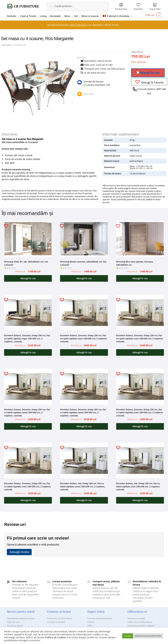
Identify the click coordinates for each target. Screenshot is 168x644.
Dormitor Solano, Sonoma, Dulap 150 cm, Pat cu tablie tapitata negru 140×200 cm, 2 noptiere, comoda (27, 343)
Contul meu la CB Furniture (60, 623)
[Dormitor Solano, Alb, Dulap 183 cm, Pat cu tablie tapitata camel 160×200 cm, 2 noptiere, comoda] (84, 465)
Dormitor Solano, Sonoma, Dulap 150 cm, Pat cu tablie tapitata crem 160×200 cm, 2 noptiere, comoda (140, 417)
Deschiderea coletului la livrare (21, 623)
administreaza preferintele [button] (148, 636)
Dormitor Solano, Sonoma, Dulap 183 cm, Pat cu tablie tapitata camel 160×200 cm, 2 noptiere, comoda (83, 417)
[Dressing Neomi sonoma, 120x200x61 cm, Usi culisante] (84, 243)
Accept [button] (128, 636)
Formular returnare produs (100, 623)
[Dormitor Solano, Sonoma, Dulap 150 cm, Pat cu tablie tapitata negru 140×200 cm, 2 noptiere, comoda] (28, 317)
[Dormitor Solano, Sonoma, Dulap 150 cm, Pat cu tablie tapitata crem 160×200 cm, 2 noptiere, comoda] (140, 391)
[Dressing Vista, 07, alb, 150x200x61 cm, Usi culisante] (28, 243)
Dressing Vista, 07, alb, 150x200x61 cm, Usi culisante (26, 268)
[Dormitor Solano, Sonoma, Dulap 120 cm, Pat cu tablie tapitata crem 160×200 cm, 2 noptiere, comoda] (140, 317)
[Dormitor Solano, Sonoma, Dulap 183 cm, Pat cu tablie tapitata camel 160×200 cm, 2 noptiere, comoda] (84, 391)
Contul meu (121, 6)
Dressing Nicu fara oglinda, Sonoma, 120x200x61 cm (135, 268)
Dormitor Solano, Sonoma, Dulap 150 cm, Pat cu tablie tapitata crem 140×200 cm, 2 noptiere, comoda (28, 491)
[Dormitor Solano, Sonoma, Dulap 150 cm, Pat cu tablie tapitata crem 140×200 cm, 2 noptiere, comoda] (28, 465)
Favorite (138, 6)
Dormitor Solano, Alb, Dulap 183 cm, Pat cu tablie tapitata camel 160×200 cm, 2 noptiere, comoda (83, 491)
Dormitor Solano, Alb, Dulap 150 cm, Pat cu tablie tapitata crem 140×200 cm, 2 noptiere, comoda (138, 491)
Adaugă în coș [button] (28, 283)
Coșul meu (155, 6)
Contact (91, 627)
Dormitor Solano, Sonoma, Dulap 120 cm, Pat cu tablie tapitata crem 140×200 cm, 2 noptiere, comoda (84, 343)
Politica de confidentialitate (140, 627)
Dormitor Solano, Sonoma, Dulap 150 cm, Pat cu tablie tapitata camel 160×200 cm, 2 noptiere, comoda (27, 417)
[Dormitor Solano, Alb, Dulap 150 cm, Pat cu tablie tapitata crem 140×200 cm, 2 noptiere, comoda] (140, 465)
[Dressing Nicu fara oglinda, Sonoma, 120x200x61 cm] (140, 243)
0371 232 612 (78, 29)
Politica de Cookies (55, 637)
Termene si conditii (136, 623)
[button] (148, 77)
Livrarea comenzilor (56, 627)
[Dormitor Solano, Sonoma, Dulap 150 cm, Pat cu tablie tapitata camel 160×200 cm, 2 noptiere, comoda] (28, 391)
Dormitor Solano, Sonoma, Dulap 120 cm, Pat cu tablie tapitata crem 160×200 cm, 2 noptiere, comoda (140, 343)
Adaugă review (19, 557)
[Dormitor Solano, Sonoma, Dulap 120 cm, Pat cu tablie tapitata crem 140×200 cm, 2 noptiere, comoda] (84, 317)
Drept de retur (13, 627)
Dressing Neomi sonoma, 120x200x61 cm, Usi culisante (83, 268)
